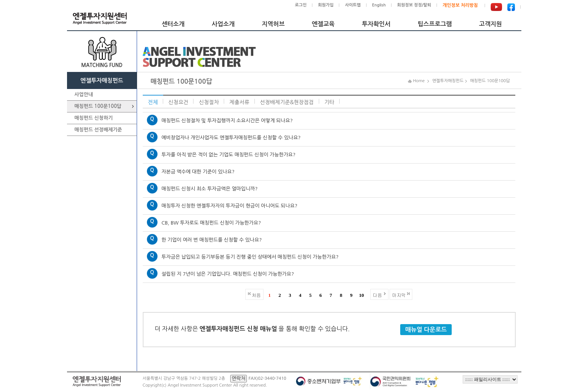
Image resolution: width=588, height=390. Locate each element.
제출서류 (239, 102)
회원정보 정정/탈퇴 (414, 5)
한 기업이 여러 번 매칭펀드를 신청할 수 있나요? (212, 240)
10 (361, 295)
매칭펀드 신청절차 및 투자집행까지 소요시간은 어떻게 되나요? (227, 121)
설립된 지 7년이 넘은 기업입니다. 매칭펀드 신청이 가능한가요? (228, 274)
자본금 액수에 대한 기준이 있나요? (198, 172)
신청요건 (179, 102)
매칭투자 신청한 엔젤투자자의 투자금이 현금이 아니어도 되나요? (230, 206)
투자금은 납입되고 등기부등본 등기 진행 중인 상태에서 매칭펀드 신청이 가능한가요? (250, 257)
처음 (256, 295)
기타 (329, 102)
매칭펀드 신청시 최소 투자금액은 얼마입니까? (210, 189)
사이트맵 (353, 5)
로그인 (301, 5)
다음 (377, 295)
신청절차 (209, 102)
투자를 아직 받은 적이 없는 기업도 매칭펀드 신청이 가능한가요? (229, 155)
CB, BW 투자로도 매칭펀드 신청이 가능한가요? (211, 223)
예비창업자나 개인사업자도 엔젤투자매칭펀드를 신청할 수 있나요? (231, 138)
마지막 (399, 295)
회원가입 (326, 5)
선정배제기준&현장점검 (287, 102)
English (379, 5)
